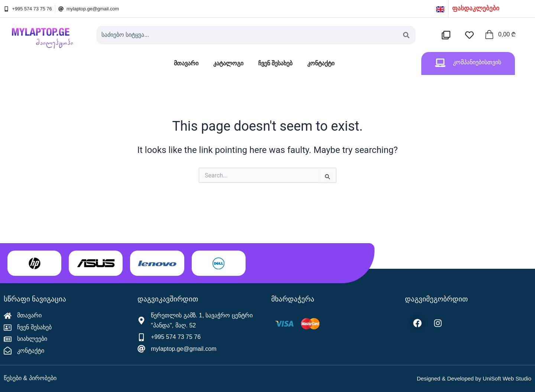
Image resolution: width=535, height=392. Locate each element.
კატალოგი (228, 63)
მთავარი (186, 63)
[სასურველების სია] (471, 35)
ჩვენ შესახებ (275, 63)
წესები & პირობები (30, 378)
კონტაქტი (321, 63)
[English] (440, 9)
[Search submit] (406, 35)
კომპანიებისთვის (477, 62)
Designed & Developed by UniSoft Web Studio (474, 378)
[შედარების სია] (448, 35)
